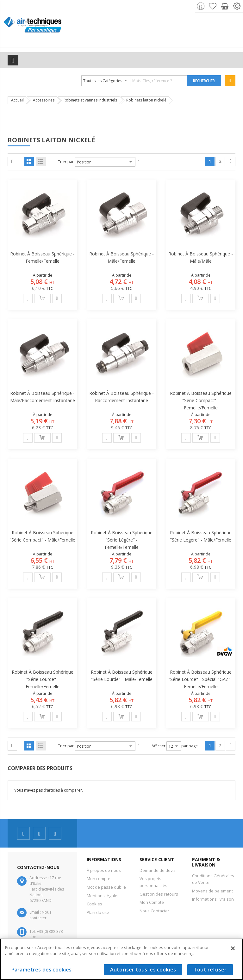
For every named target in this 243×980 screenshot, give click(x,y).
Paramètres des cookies (42, 970)
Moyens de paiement (212, 891)
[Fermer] (233, 948)
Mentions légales (103, 896)
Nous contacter (40, 915)
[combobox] (134, 81)
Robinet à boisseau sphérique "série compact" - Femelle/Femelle (201, 400)
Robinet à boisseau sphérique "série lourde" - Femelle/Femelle (43, 679)
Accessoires (44, 100)
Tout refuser (210, 970)
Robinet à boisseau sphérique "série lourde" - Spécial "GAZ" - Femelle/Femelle (201, 679)
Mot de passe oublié (106, 887)
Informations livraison (213, 899)
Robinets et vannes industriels (90, 100)
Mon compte (99, 879)
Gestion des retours (159, 894)
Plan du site (98, 912)
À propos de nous (104, 870)
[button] (28, 298)
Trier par (66, 162)
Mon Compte (152, 902)
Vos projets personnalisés (153, 882)
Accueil (17, 100)
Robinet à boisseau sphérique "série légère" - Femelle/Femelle (122, 540)
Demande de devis (158, 870)
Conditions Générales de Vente (213, 879)
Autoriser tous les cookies (143, 970)
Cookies (94, 904)
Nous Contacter (154, 911)
